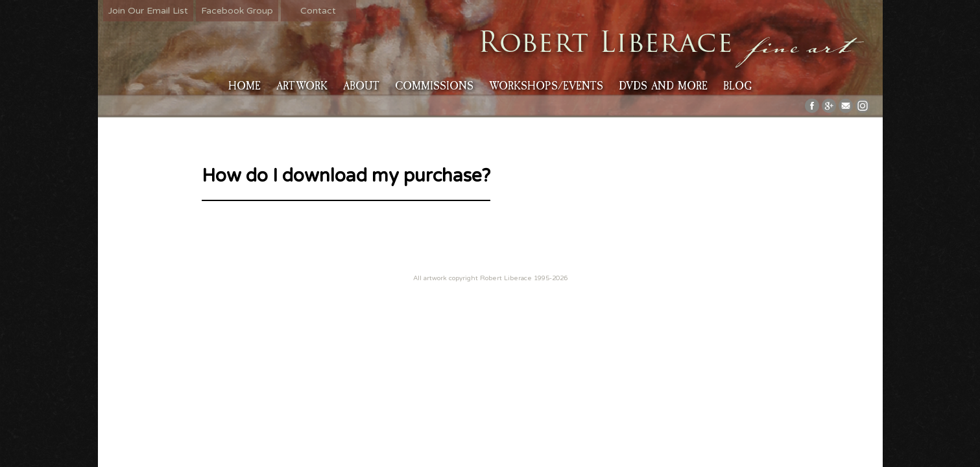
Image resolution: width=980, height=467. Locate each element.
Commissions (434, 86)
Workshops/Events (546, 86)
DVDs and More (663, 86)
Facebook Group (237, 11)
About (361, 86)
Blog (737, 86)
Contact (318, 11)
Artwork (302, 86)
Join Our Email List (148, 11)
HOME (245, 86)
